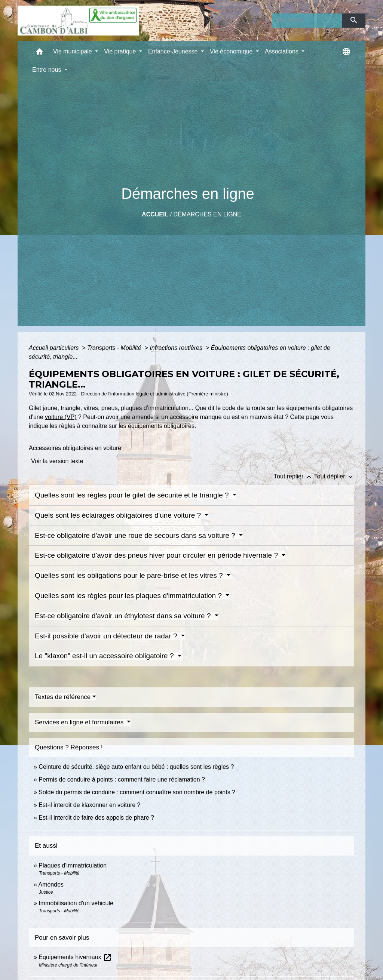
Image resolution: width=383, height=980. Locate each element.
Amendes (51, 885)
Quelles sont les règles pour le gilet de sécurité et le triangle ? (133, 495)
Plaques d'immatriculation (73, 865)
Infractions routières (177, 348)
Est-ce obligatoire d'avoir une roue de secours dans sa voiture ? (136, 535)
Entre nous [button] (48, 70)
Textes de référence (63, 697)
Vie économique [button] (232, 51)
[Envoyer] (354, 21)
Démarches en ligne (207, 214)
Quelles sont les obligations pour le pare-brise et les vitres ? (130, 575)
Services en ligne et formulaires (80, 722)
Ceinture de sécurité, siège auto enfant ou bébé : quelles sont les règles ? (136, 767)
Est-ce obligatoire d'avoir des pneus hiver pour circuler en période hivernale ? (157, 555)
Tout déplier (334, 476)
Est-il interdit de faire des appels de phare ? (96, 818)
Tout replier (294, 476)
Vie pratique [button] (121, 51)
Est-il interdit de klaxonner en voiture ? (89, 805)
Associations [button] (282, 51)
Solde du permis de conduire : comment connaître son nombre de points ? (137, 792)
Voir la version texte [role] (57, 461)
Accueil (155, 214)
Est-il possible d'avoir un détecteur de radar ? (107, 636)
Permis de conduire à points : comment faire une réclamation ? (122, 779)
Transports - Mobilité (115, 348)
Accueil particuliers (55, 348)
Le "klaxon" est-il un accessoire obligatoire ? (105, 656)
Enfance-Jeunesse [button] (174, 51)
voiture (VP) (61, 417)
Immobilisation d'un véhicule (76, 903)
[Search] (307, 21)
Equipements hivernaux (75, 957)
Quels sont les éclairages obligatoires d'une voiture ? (119, 515)
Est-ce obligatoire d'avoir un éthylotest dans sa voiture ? (124, 616)
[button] (40, 53)
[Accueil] (78, 21)
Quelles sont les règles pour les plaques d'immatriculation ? (129, 596)
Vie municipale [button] (73, 51)
